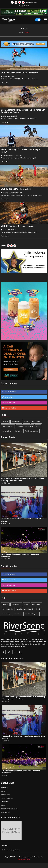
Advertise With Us (31, 2)
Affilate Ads (5, 802)
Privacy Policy (5, 795)
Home (21, 32)
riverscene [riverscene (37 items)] (18, 431)
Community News (8, 156)
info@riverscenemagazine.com (11, 850)
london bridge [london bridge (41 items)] (7, 431)
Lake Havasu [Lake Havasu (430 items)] (36, 422)
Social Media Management (9, 809)
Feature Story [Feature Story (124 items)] (16, 422)
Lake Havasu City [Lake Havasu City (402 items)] (8, 426)
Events (5, 77)
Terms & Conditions (7, 798)
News (3, 791)
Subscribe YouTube (10, 408)
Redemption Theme (24, 859)
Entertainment (6, 812)
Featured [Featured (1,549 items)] (5, 422)
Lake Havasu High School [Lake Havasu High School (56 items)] (25, 426)
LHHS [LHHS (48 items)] (38, 426)
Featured (5, 116)
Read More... (5, 83)
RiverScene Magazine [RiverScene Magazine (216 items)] (32, 431)
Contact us (5, 788)
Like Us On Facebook (10, 392)
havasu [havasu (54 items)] (26, 422)
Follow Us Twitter (9, 397)
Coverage (6, 193)
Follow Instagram (9, 403)
